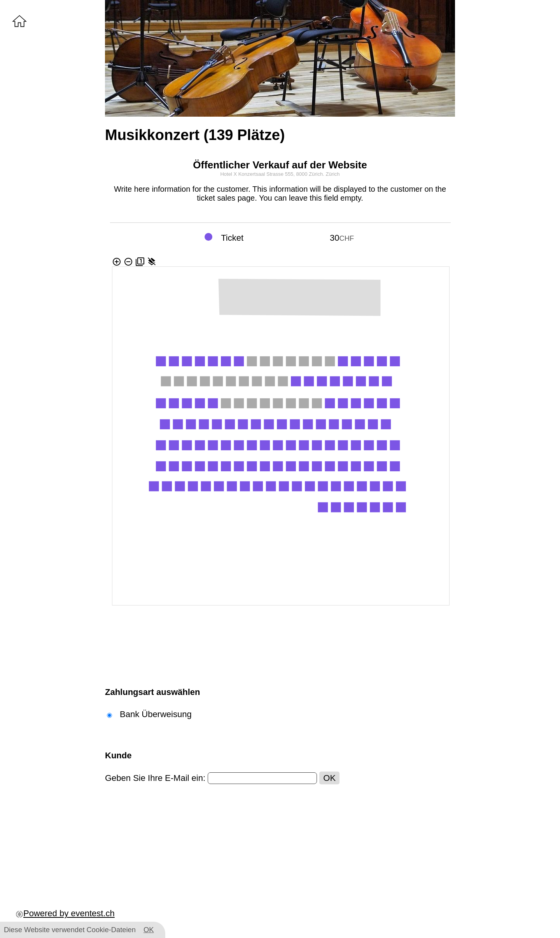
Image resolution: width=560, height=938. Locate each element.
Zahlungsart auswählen (153, 692)
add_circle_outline (117, 262)
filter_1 (140, 262)
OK (329, 778)
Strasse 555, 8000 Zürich (295, 174)
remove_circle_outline (128, 262)
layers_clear (152, 262)
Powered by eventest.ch (65, 913)
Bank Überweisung (156, 714)
